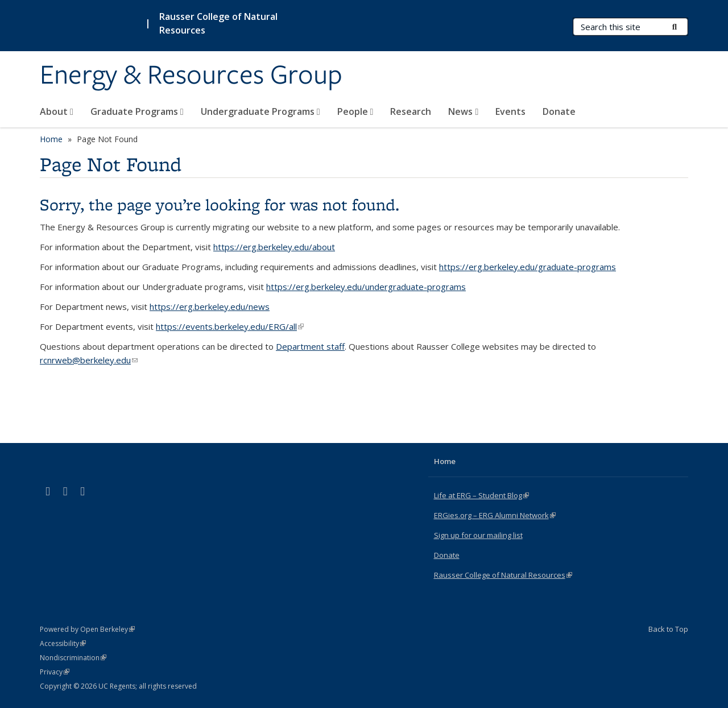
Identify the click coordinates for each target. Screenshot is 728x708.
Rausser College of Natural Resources (218, 23)
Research (411, 111)
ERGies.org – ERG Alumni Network (495, 515)
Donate (559, 111)
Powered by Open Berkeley (87, 629)
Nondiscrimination (73, 658)
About (57, 111)
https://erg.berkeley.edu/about (274, 247)
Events (510, 111)
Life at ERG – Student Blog (481, 495)
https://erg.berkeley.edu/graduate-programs (528, 267)
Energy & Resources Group (191, 76)
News (463, 111)
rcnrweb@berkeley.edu (89, 360)
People (355, 111)
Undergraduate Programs (260, 111)
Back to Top (668, 629)
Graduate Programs (137, 111)
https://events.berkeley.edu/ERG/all (230, 326)
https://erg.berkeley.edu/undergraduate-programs (366, 287)
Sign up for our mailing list (478, 535)
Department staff (310, 346)
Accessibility (63, 643)
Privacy (55, 672)
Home (51, 139)
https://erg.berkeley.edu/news (210, 307)
